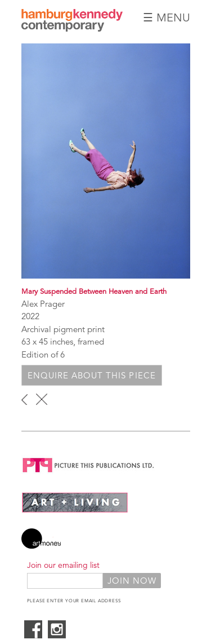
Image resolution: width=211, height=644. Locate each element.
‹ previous (24, 399)
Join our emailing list (63, 565)
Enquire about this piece (92, 375)
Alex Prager (43, 304)
